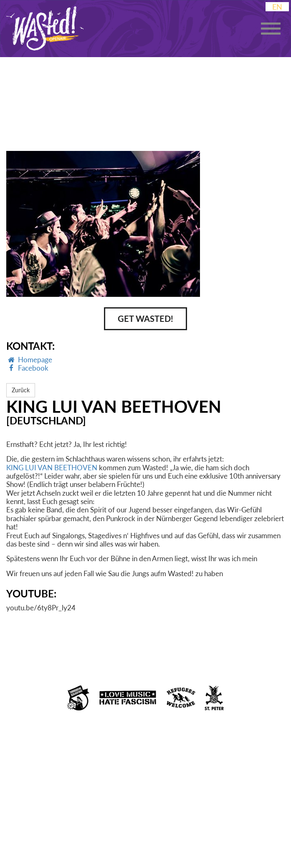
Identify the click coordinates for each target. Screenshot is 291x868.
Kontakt (222, 843)
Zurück (21, 390)
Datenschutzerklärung (93, 843)
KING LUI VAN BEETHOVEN (52, 468)
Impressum (24, 843)
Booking (182, 843)
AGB (151, 843)
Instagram (25, 829)
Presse (258, 841)
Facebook (71, 827)
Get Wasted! (145, 319)
